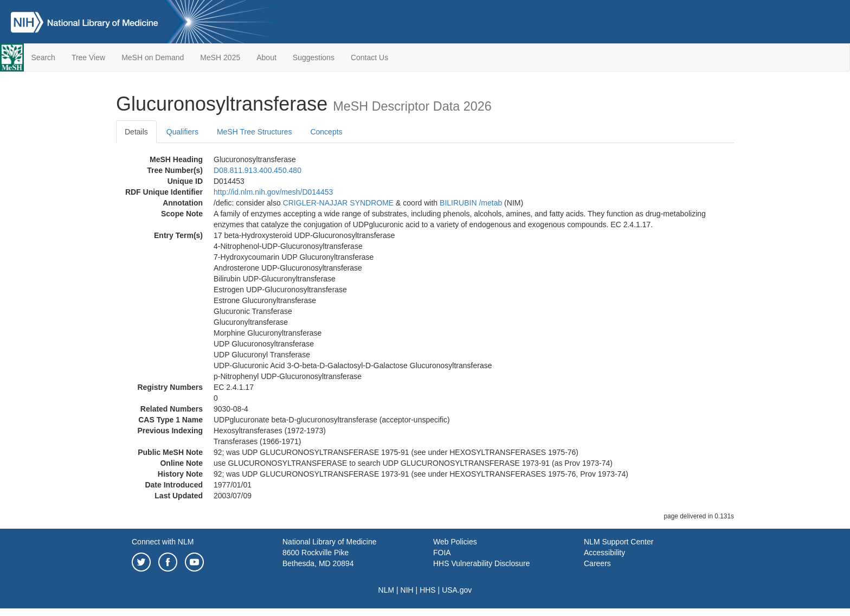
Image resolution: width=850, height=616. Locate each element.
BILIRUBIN (458, 203)
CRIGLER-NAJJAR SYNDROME (339, 203)
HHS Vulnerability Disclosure (481, 563)
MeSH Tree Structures (255, 132)
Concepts (326, 132)
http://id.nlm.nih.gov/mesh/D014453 (273, 192)
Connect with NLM (163, 542)
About (266, 57)
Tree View (88, 57)
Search (43, 57)
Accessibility (604, 553)
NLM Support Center (619, 542)
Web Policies (455, 542)
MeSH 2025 (220, 57)
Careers (597, 563)
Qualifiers (182, 132)
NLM (387, 590)
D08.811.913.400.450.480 (257, 170)
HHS (428, 590)
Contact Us (369, 57)
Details (136, 132)
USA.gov (457, 590)
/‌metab (490, 203)
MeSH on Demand (153, 57)
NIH (407, 590)
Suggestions (314, 57)
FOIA (442, 553)
